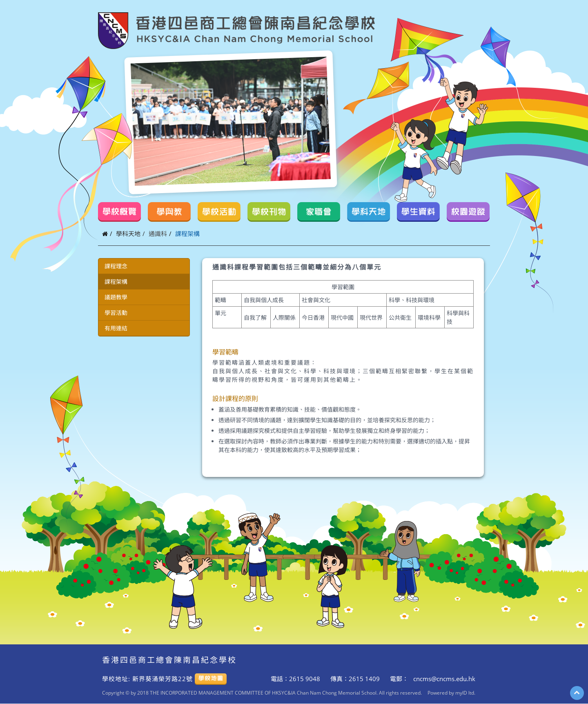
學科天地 (128, 234)
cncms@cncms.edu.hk (443, 679)
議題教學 (116, 297)
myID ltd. (465, 693)
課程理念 (116, 266)
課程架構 (116, 282)
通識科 (158, 234)
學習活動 (116, 313)
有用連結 (116, 328)
